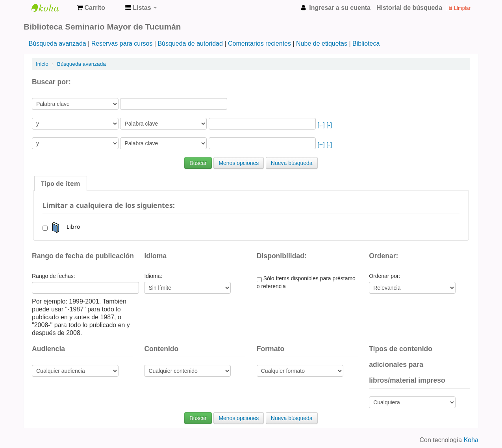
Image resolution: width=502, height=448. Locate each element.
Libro (65, 227)
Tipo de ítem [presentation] (61, 183)
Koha (471, 440)
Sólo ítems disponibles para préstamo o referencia (306, 282)
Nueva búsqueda (292, 163)
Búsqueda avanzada (57, 44)
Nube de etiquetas (322, 44)
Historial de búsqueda (409, 8)
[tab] (61, 183)
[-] (329, 125)
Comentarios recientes (259, 44)
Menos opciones (239, 163)
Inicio (42, 64)
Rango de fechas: (54, 276)
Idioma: (153, 276)
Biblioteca (366, 44)
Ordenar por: (384, 276)
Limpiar (459, 8)
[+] (321, 125)
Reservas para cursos (122, 44)
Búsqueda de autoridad (190, 44)
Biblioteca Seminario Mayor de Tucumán (51, 8)
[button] (91, 8)
